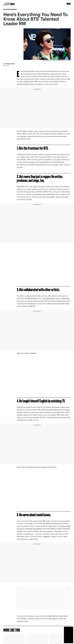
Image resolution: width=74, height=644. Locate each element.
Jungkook (46, 536)
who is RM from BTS (27, 81)
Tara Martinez (10, 64)
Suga (54, 536)
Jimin (40, 536)
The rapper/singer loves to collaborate (56, 298)
